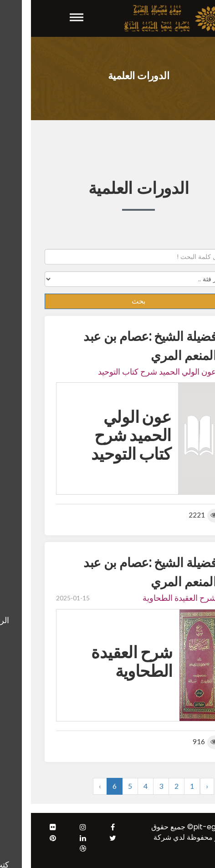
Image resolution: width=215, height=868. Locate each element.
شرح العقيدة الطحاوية (148, 598)
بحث (107, 301)
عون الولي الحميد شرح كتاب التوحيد (126, 371)
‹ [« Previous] (176, 786)
